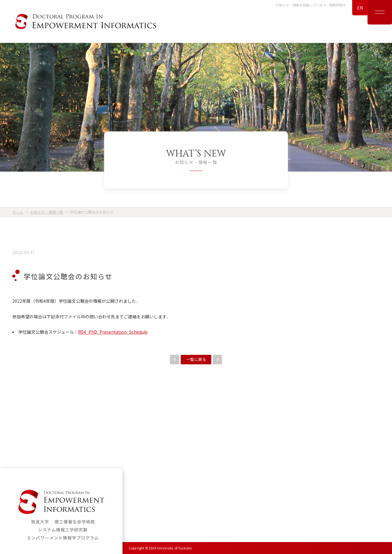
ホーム (18, 212)
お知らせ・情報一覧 (47, 212)
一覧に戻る (196, 359)
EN (360, 8)
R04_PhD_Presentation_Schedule (113, 332)
